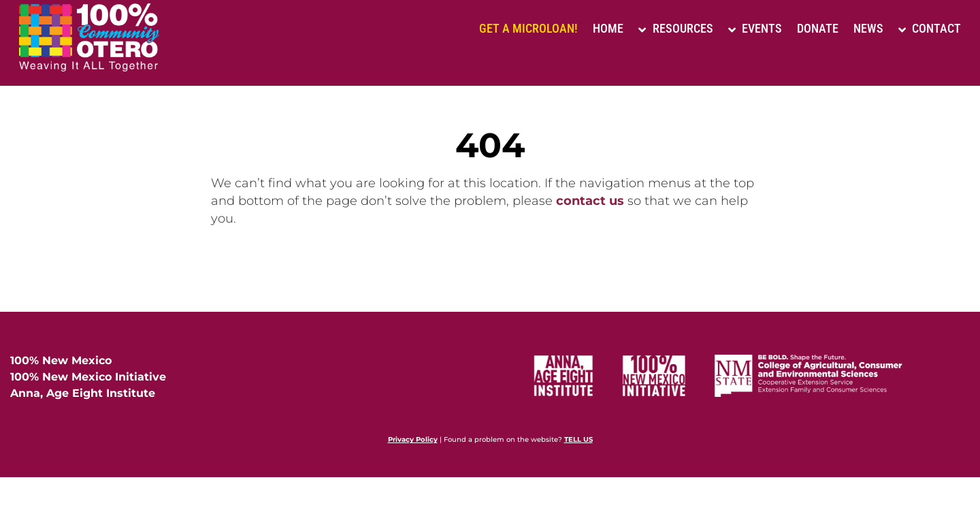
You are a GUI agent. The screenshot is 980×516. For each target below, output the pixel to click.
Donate (818, 28)
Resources (675, 28)
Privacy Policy (413, 439)
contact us (590, 201)
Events (755, 28)
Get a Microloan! (528, 28)
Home (608, 28)
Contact (930, 28)
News (868, 28)
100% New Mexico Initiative (88, 377)
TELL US (578, 439)
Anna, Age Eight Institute (83, 393)
